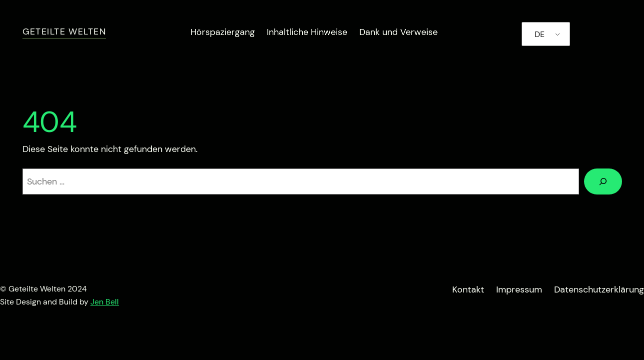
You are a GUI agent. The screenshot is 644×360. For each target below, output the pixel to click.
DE (540, 34)
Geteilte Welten (64, 31)
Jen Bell (105, 302)
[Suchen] (603, 181)
